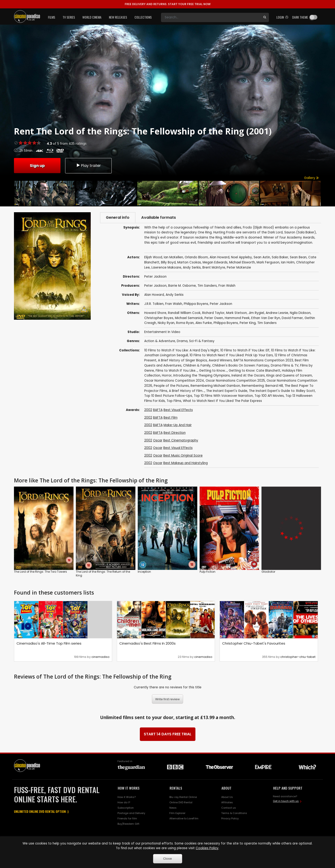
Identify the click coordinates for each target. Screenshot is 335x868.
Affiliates (227, 803)
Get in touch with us (286, 801)
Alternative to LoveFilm (184, 818)
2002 (148, 410)
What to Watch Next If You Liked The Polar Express (222, 401)
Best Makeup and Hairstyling (186, 463)
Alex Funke (204, 323)
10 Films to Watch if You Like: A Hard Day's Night (181, 350)
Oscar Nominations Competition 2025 (235, 381)
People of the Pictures (171, 386)
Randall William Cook (184, 313)
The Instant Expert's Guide (227, 391)
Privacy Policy (230, 818)
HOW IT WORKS (129, 788)
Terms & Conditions (234, 813)
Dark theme (300, 17)
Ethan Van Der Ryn (266, 318)
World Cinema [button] (92, 17)
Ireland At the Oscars (248, 376)
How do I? (124, 803)
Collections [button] (143, 17)
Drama (182, 341)
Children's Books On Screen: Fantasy (241, 365)
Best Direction (175, 433)
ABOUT (226, 788)
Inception (144, 572)
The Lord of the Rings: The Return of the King (103, 574)
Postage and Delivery (131, 813)
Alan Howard (154, 295)
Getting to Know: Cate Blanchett (255, 371)
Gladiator (268, 572)
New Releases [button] (118, 17)
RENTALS (176, 788)
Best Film (171, 418)
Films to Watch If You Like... (177, 371)
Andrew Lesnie (277, 313)
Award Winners (220, 360)
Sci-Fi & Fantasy (202, 341)
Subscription (126, 808)
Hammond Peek (237, 318)
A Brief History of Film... (187, 391)
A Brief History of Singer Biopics (183, 360)
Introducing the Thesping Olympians (202, 376)
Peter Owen (214, 318)
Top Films (174, 401)
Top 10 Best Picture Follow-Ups (168, 396)
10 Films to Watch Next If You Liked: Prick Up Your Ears (231, 355)
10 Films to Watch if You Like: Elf (245, 350)
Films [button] (52, 17)
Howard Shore (155, 313)
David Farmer (292, 318)
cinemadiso (100, 657)
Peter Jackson (155, 286)
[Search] (211, 17)
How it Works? (127, 797)
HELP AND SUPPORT (288, 788)
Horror (167, 376)
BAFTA (158, 410)
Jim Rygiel (256, 313)
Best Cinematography (181, 440)
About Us (227, 797)
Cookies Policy (207, 848)
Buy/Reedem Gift (128, 824)
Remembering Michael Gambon (215, 386)
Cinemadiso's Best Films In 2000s (147, 643)
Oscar (158, 440)
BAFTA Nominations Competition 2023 (263, 360)
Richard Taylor (213, 313)
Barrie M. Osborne (182, 286)
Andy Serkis (175, 295)
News (173, 808)
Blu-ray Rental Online (183, 797)
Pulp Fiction (208, 572)
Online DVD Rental (181, 803)
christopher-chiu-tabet (298, 657)
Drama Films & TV (285, 365)
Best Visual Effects (178, 410)
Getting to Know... (213, 371)
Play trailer (88, 165)
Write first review (167, 699)
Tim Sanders (207, 286)
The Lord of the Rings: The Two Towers (40, 572)
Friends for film (127, 818)
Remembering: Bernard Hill (262, 386)
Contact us (229, 808)
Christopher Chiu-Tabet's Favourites (254, 643)
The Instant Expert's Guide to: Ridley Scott (282, 391)
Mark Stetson (236, 313)
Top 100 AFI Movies (269, 396)
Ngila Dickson (300, 313)
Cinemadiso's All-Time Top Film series (49, 643)
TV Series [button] (69, 17)
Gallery (311, 178)
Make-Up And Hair (178, 425)
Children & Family (197, 365)
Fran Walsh (227, 286)
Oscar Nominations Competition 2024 (174, 381)
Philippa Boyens (196, 304)
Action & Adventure (160, 341)
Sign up (37, 165)
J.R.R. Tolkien (154, 304)
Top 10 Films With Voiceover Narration (223, 396)
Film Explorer (177, 813)
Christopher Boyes (159, 318)
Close (167, 859)
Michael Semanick (189, 318)
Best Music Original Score (183, 456)
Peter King (248, 323)
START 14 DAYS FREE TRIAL (168, 734)
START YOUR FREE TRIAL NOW (168, 4)
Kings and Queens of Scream (289, 376)
